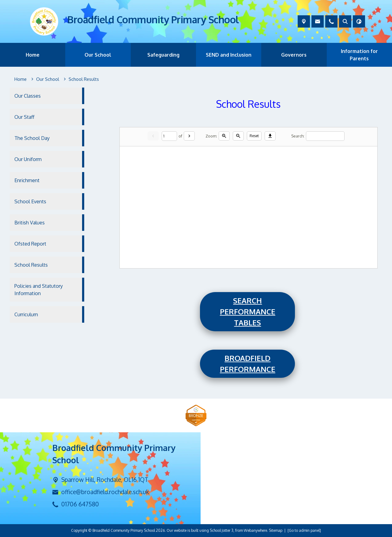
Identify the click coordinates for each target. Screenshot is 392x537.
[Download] (270, 136)
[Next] (189, 136)
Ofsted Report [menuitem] (30, 244)
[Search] (325, 136)
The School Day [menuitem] (32, 138)
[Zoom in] (224, 136)
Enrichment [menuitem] (27, 180)
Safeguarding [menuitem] (163, 55)
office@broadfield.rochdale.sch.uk (105, 492)
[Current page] (169, 136)
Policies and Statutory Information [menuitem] (39, 290)
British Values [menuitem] (30, 223)
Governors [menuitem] (294, 55)
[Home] (21, 79)
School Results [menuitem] (31, 265)
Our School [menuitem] (98, 55)
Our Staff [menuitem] (24, 117)
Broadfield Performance (248, 364)
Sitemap (276, 530)
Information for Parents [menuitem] (359, 55)
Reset (254, 136)
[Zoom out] (238, 136)
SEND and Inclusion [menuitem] (229, 55)
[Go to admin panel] (304, 530)
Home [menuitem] (33, 55)
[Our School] (48, 79)
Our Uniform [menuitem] (28, 159)
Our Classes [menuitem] (28, 96)
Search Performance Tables (248, 312)
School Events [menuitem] (30, 201)
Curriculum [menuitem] (26, 314)
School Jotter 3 (222, 530)
